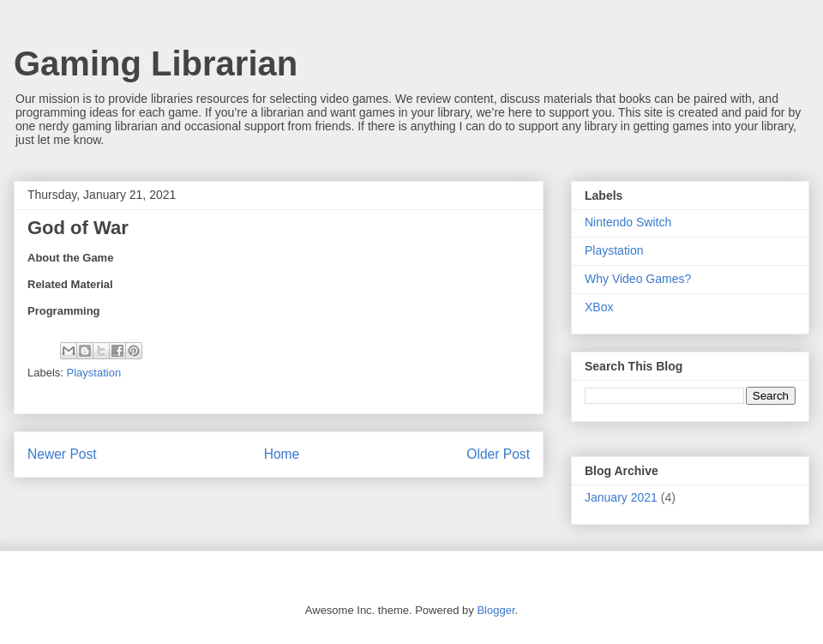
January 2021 (621, 497)
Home (282, 454)
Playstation (94, 373)
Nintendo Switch (628, 222)
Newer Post (62, 454)
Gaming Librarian (156, 63)
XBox (599, 307)
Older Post (498, 454)
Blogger (496, 610)
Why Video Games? (638, 279)
